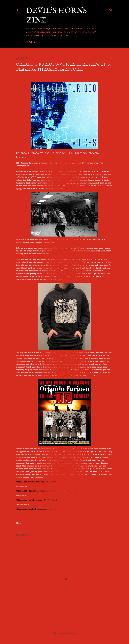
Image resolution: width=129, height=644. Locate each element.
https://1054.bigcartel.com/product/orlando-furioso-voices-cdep (47, 491)
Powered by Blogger (65, 634)
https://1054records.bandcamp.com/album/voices (39, 482)
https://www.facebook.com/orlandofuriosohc (37, 509)
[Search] (111, 9)
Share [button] (19, 523)
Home (31, 42)
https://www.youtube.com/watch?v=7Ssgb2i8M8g (38, 500)
